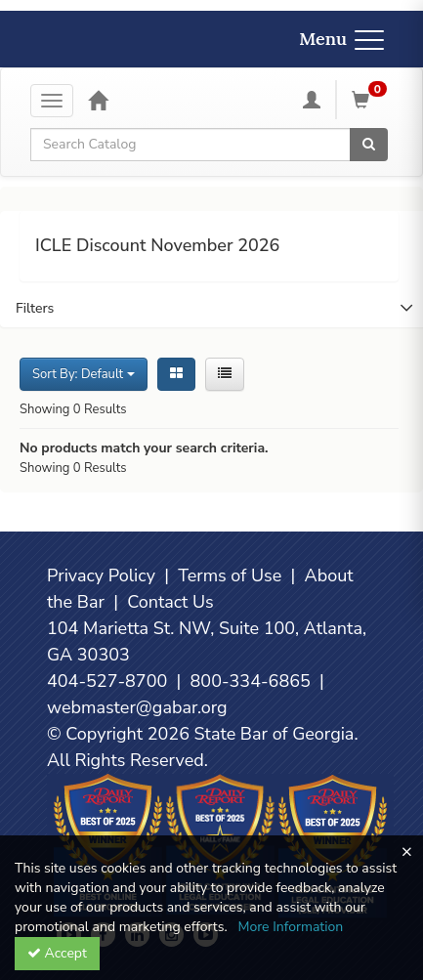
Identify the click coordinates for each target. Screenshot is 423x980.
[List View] (225, 374)
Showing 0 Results (73, 409)
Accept (57, 953)
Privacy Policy (101, 575)
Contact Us (170, 602)
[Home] (98, 100)
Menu (341, 39)
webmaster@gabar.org (137, 707)
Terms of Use (230, 575)
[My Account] (312, 100)
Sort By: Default (84, 374)
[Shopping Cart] (372, 100)
